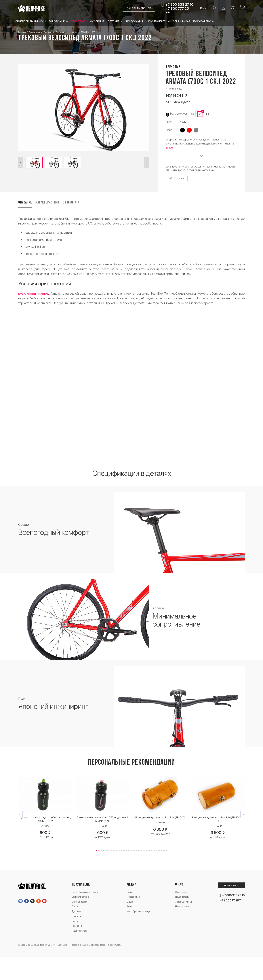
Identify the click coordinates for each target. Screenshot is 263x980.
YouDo (169, 152)
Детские (114, 22)
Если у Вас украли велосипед (90, 904)
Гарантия (77, 935)
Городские (57, 22)
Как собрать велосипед (140, 929)
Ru (198, 9)
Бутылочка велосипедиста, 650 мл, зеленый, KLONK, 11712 (45, 829)
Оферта (77, 941)
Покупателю (202, 22)
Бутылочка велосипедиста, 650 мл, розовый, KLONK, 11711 (103, 829)
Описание (27, 210)
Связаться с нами (183, 916)
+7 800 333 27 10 (175, 5)
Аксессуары (134, 22)
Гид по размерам (83, 953)
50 (194, 115)
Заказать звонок (134, 9)
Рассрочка (78, 947)
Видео (130, 916)
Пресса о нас (134, 910)
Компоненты (158, 22)
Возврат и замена (83, 910)
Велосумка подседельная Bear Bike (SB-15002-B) (218, 829)
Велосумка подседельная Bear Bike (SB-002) (160, 829)
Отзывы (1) (97, 210)
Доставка (78, 929)
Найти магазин (182, 923)
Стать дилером (81, 916)
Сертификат (182, 22)
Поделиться (180, 184)
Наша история (181, 910)
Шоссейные (96, 22)
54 (204, 115)
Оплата (76, 923)
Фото (129, 923)
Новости (131, 904)
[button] (21, 164)
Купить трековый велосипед (37, 302)
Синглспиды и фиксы (31, 22)
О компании (179, 904)
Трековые (78, 22)
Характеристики (61, 210)
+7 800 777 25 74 (173, 11)
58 (213, 115)
